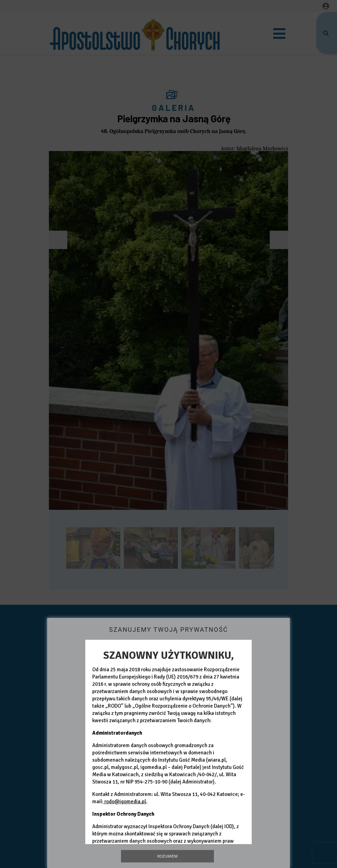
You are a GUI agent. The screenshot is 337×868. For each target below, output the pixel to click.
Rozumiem (168, 856)
